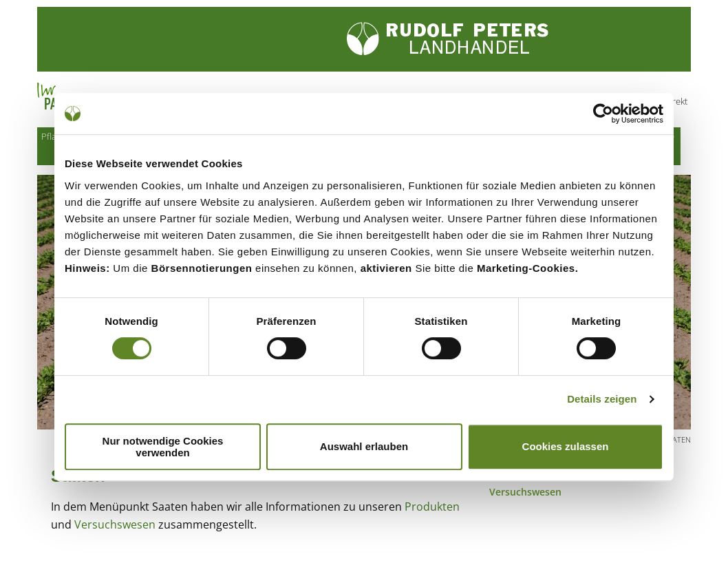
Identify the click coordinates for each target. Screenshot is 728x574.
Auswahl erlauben (364, 446)
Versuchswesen (115, 527)
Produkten (432, 509)
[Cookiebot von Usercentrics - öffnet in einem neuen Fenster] (603, 114)
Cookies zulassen (566, 446)
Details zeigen (602, 399)
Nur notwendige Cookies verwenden (163, 447)
